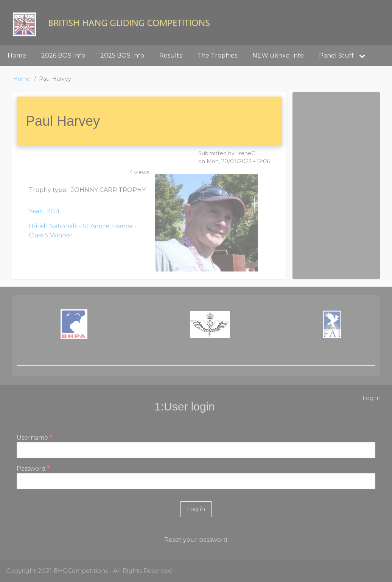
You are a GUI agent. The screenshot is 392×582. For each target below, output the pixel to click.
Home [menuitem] (17, 55)
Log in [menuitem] (372, 398)
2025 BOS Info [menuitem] (122, 55)
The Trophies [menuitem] (217, 55)
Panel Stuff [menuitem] (345, 56)
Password (31, 469)
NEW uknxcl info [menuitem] (278, 55)
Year (35, 211)
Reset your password (196, 540)
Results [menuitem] (171, 55)
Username (32, 438)
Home (22, 79)
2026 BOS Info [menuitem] (63, 55)
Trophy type (47, 190)
